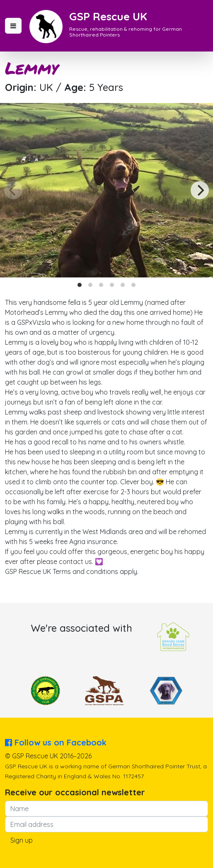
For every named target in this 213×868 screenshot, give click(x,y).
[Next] (200, 190)
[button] (13, 26)
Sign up (22, 840)
